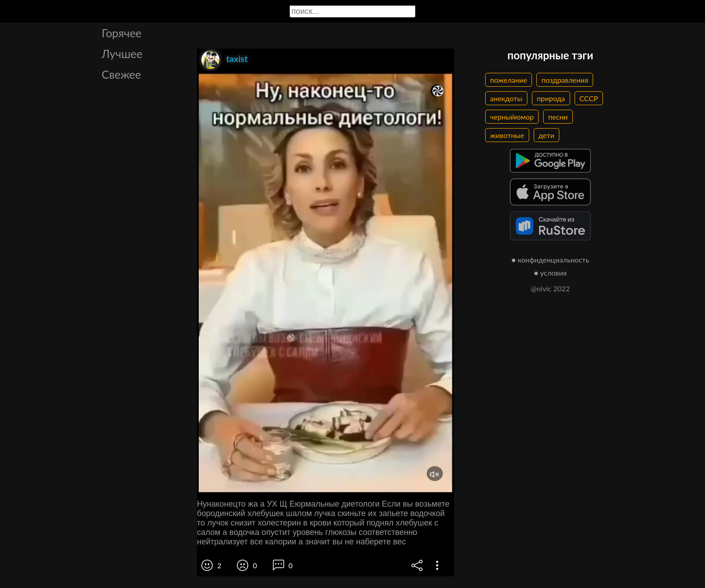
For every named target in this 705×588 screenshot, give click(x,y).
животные (507, 135)
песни (558, 117)
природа (551, 98)
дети (547, 135)
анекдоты (506, 98)
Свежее (121, 74)
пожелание (509, 80)
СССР (589, 98)
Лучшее (122, 53)
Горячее (122, 33)
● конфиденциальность (551, 260)
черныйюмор (512, 117)
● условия (551, 273)
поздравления (565, 80)
